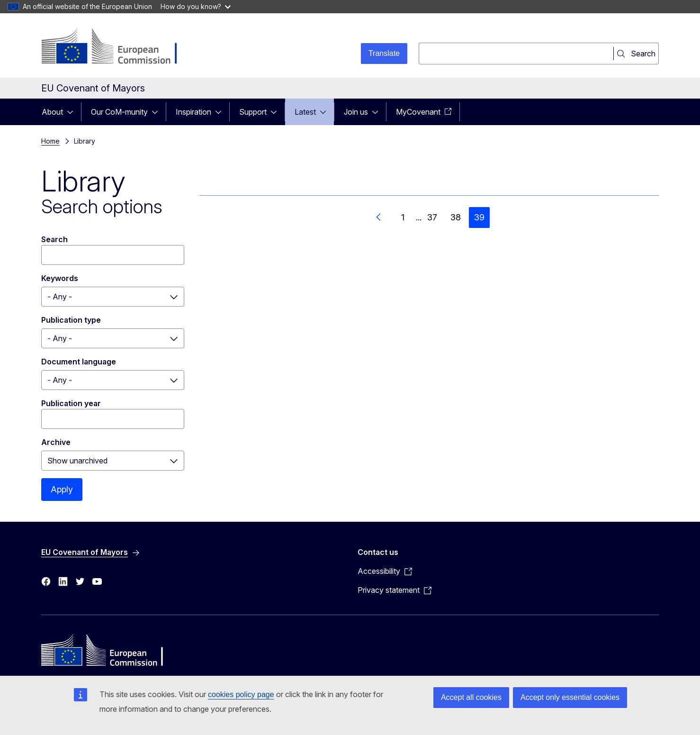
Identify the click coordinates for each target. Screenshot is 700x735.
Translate (384, 53)
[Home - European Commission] (118, 47)
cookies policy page (241, 694)
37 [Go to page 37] (432, 217)
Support (253, 112)
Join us (356, 112)
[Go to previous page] (379, 218)
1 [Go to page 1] (403, 217)
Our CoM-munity (119, 112)
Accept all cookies (471, 697)
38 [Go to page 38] (456, 217)
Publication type (71, 320)
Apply (62, 489)
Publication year (71, 403)
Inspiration (193, 112)
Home (50, 141)
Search (54, 239)
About (52, 112)
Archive (56, 442)
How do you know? (196, 6)
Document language (79, 362)
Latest (305, 112)
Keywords (60, 278)
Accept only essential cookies (570, 697)
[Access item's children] (73, 112)
